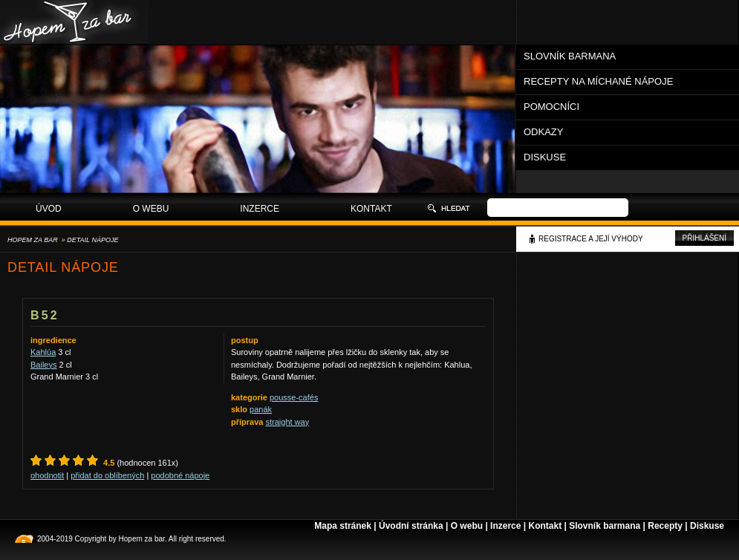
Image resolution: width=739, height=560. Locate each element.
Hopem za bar (33, 240)
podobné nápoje (180, 475)
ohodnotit (47, 475)
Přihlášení (704, 238)
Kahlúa (43, 352)
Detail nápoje (92, 240)
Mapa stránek (343, 526)
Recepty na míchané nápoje (598, 81)
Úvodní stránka (411, 526)
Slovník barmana (570, 56)
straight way (287, 422)
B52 (45, 315)
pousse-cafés (294, 397)
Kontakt (371, 209)
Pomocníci (551, 107)
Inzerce (260, 209)
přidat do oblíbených (107, 475)
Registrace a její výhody (591, 239)
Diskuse (545, 157)
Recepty (665, 526)
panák (261, 409)
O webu (151, 209)
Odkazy (543, 132)
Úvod (49, 209)
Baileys (43, 365)
